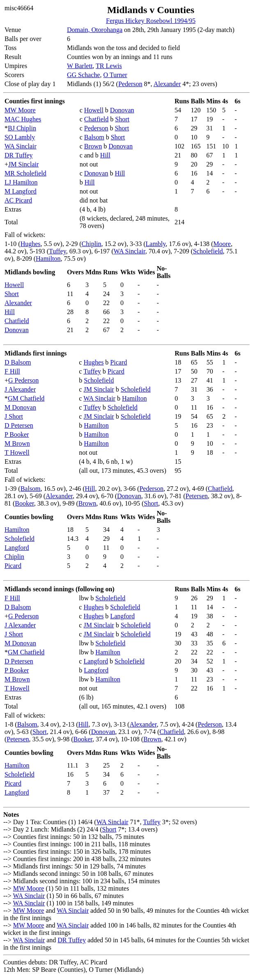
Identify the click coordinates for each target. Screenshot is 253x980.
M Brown (17, 443)
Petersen (197, 496)
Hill (105, 155)
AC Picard (18, 200)
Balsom (94, 137)
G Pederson (23, 380)
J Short (14, 416)
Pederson (130, 84)
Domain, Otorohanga (95, 30)
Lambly (156, 244)
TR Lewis (109, 66)
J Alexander (20, 389)
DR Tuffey (19, 155)
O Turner (115, 75)
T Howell (17, 452)
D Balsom (18, 362)
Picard (118, 362)
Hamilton (48, 259)
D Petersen (19, 425)
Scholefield (208, 251)
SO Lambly (20, 137)
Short (122, 119)
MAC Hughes (23, 119)
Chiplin (92, 244)
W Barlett (80, 66)
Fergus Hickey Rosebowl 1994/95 (151, 21)
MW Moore (20, 110)
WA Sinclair (21, 146)
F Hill (12, 371)
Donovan (122, 110)
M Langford (21, 191)
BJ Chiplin (22, 128)
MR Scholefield (25, 173)
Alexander (167, 84)
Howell (94, 110)
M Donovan (20, 407)
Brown (93, 146)
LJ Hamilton (21, 182)
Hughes (31, 244)
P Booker (17, 434)
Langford (17, 548)
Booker (24, 503)
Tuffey (57, 251)
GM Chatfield (26, 398)
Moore (222, 244)
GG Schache (83, 75)
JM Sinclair (23, 164)
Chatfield (97, 119)
